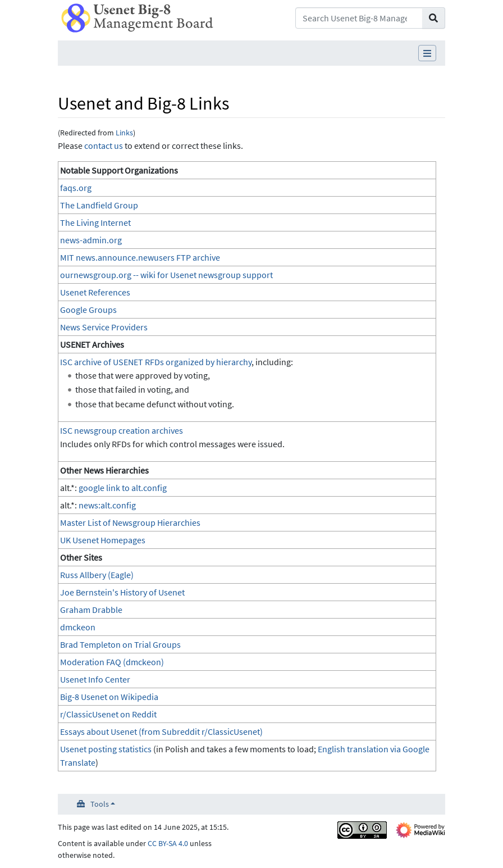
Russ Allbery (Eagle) (97, 575)
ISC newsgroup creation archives (122, 430)
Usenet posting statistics (106, 749)
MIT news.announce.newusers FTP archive (140, 257)
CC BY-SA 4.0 (168, 843)
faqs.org (76, 188)
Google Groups (88, 310)
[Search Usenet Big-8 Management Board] (359, 18)
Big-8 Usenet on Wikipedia (109, 697)
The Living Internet (95, 222)
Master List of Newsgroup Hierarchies (130, 522)
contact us (104, 146)
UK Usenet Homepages (103, 540)
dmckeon (78, 627)
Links (124, 133)
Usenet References (95, 292)
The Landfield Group (99, 205)
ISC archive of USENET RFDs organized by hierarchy (156, 362)
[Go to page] (434, 18)
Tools (100, 804)
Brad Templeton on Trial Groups (120, 644)
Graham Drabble (91, 610)
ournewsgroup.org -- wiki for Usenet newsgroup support (166, 275)
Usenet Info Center (95, 679)
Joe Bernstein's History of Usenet (122, 592)
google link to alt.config (123, 488)
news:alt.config (107, 505)
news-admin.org (91, 240)
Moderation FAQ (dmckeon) (112, 662)
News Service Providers (104, 327)
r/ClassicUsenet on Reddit (108, 714)
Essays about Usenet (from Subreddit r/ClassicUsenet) (161, 731)
